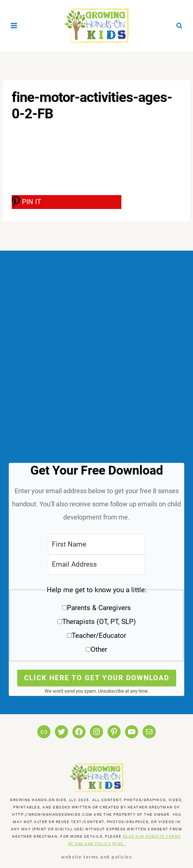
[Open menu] (14, 25)
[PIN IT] (67, 202)
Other (99, 649)
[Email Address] (96, 565)
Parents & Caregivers (99, 608)
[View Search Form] (179, 26)
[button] (96, 622)
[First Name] (96, 544)
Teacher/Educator (99, 635)
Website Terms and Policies (96, 856)
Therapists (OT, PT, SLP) (99, 622)
